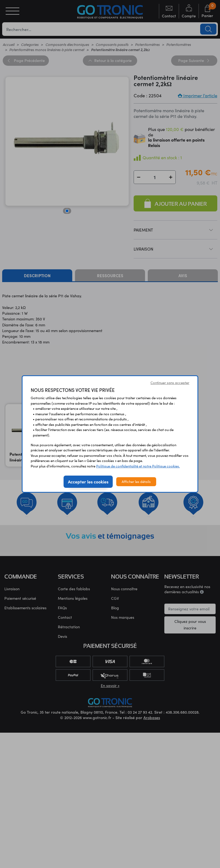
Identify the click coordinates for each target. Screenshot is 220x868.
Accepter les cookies (88, 482)
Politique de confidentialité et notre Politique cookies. (138, 466)
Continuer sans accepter (170, 383)
